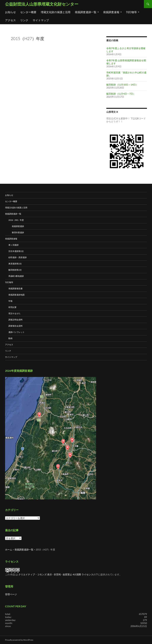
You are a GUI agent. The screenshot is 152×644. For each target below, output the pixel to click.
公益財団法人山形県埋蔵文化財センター (42, 4)
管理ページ (11, 594)
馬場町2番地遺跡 (16, 276)
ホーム (9, 550)
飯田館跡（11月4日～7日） (121, 94)
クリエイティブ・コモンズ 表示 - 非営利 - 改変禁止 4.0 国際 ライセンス (56, 574)
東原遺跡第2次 (15, 264)
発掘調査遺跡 (18, 226)
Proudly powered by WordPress (19, 640)
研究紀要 (12, 307)
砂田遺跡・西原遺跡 (18, 257)
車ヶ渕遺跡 (13, 245)
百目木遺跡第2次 (16, 251)
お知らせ (10, 12)
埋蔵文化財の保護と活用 (56, 12)
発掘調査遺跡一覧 (86, 12)
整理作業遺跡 (18, 232)
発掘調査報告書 (16, 289)
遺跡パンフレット (17, 332)
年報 (10, 301)
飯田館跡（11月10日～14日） (122, 85)
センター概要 (28, 12)
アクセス (10, 20)
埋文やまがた (14, 313)
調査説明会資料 (16, 320)
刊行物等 (131, 12)
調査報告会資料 (16, 326)
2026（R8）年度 (16, 220)
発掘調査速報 (111, 12)
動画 (10, 338)
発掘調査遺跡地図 (17, 295)
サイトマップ (41, 20)
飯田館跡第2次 (15, 270)
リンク (24, 20)
